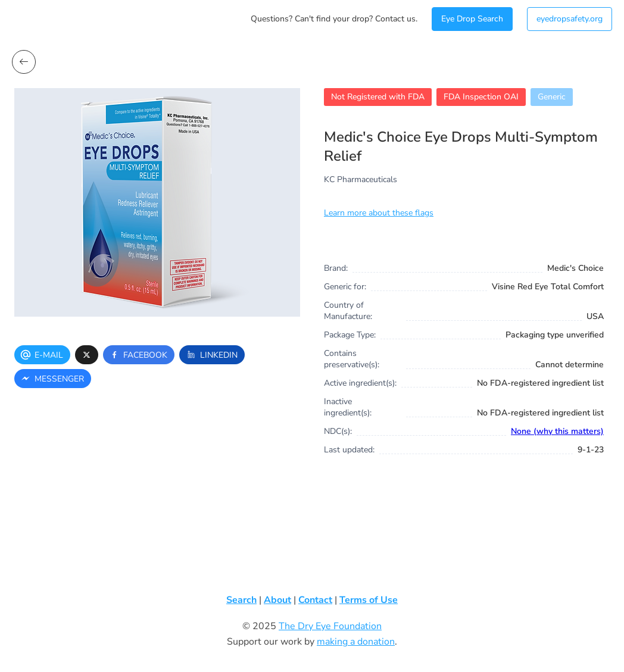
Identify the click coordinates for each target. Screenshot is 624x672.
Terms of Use (369, 600)
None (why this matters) (557, 431)
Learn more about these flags (379, 213)
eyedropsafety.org (570, 19)
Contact (315, 600)
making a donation (356, 642)
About (277, 600)
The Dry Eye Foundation (330, 626)
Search (241, 600)
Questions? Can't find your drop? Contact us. (334, 19)
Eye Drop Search (472, 19)
